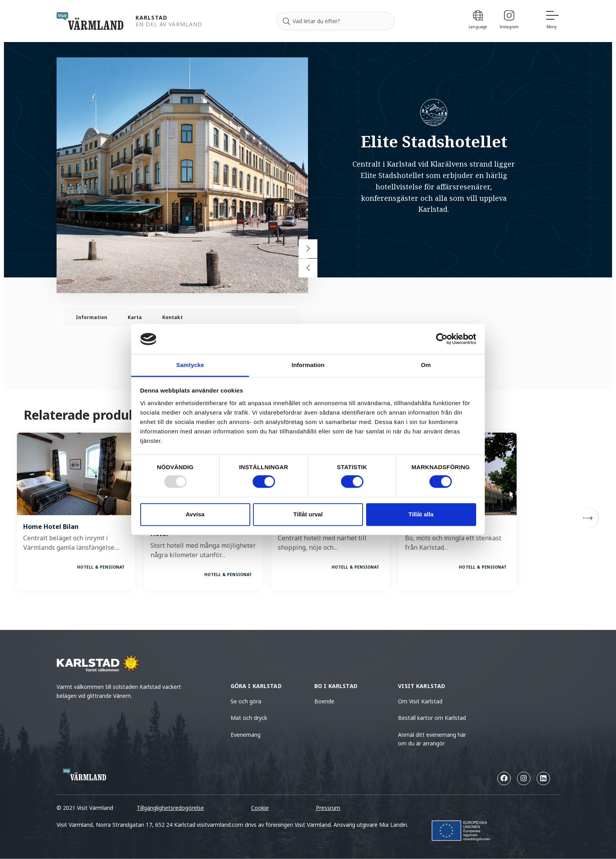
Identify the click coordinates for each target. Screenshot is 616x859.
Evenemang (246, 735)
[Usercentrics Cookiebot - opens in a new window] (442, 339)
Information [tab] (308, 365)
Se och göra (246, 701)
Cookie (260, 808)
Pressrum (328, 808)
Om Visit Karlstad (420, 701)
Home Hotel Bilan (51, 527)
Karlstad (151, 18)
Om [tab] (426, 365)
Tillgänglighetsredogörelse (170, 808)
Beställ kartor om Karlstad (432, 718)
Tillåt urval (308, 514)
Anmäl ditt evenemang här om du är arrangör (432, 739)
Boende (324, 701)
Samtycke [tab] (190, 365)
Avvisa (195, 514)
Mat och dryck (249, 718)
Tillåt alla (421, 514)
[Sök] (286, 21)
